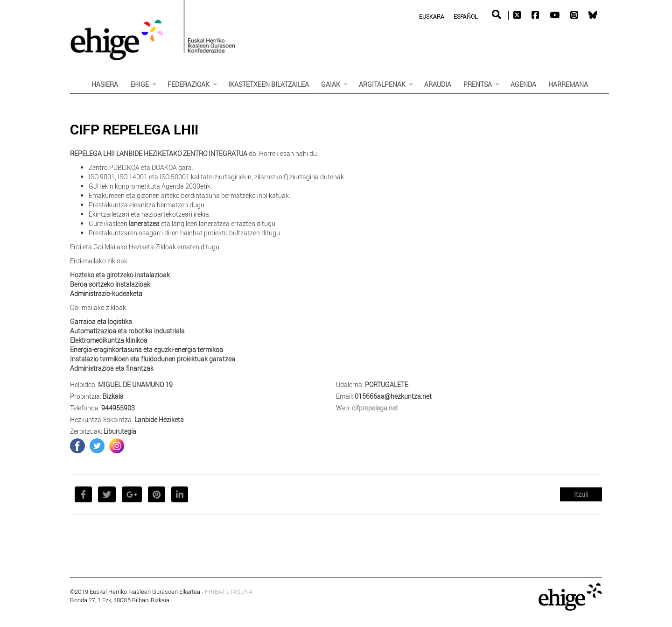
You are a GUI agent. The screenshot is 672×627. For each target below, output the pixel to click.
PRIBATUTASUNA (229, 592)
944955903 (118, 408)
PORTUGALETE (387, 384)
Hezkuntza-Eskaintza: (101, 419)
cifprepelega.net (375, 408)
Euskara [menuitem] (432, 16)
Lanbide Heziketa (159, 419)
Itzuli (581, 494)
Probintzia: (86, 396)
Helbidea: (83, 384)
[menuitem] (432, 16)
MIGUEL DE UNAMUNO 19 (135, 384)
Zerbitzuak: (86, 431)
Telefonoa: (85, 408)
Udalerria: (350, 384)
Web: (343, 408)
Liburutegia (120, 431)
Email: (345, 396)
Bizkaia (113, 396)
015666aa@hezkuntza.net (393, 396)
